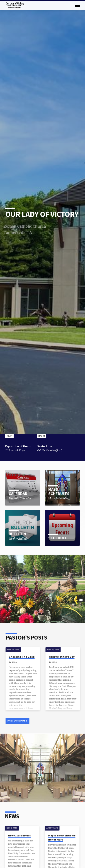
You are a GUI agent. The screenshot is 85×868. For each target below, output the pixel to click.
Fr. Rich (14, 662)
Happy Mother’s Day (63, 657)
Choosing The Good (23, 657)
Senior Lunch (46, 446)
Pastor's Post (19, 720)
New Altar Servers (18, 835)
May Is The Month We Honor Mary (61, 837)
